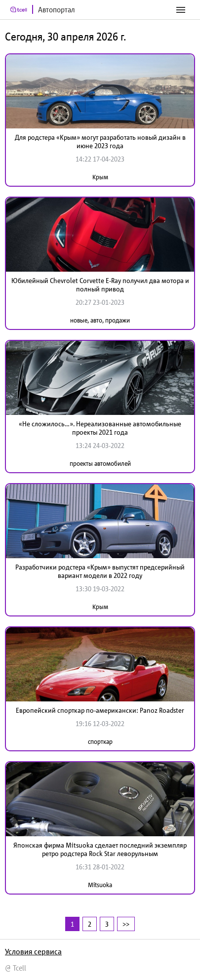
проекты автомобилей (100, 464)
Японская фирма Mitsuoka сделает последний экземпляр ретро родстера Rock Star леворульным (100, 849)
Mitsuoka (100, 885)
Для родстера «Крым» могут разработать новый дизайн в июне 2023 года (100, 142)
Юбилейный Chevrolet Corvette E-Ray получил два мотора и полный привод (100, 285)
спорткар (100, 742)
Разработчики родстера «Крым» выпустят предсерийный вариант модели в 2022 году (100, 571)
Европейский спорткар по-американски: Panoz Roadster (100, 710)
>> (126, 924)
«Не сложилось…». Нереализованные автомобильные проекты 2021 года (100, 428)
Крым (100, 177)
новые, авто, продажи (100, 320)
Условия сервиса (33, 951)
